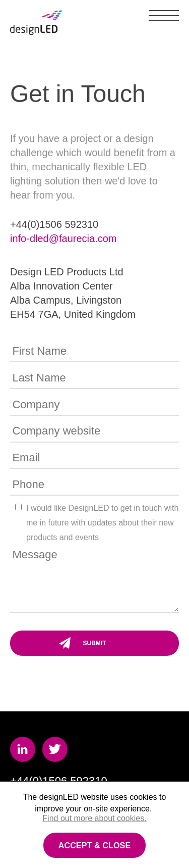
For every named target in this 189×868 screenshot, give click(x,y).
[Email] (94, 459)
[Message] (94, 579)
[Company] (94, 405)
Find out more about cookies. (94, 818)
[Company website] (94, 432)
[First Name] (94, 352)
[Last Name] (94, 378)
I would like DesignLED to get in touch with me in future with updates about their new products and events (102, 523)
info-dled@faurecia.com (64, 238)
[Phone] (94, 485)
